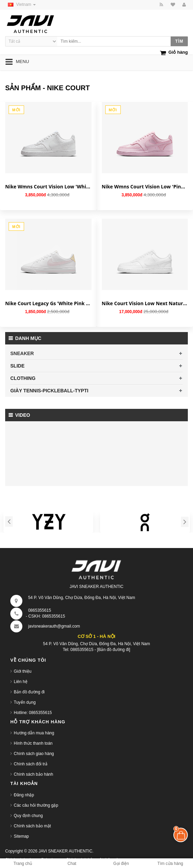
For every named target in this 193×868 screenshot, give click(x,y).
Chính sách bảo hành (33, 774)
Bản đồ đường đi (29, 692)
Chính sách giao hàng (34, 754)
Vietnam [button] (20, 4)
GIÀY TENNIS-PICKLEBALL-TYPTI (49, 391)
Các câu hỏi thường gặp (36, 805)
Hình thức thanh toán (33, 743)
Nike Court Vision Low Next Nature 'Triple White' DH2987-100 (145, 303)
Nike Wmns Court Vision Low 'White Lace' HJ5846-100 (48, 187)
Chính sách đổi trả (31, 764)
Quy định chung (28, 816)
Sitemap (21, 836)
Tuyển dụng (25, 702)
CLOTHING (23, 378)
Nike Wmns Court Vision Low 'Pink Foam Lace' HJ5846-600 (145, 187)
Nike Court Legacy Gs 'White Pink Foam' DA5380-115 (48, 303)
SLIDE (17, 366)
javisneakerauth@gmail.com (54, 626)
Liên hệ (21, 682)
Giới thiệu (23, 671)
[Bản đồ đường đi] (114, 650)
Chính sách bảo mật (32, 826)
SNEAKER (22, 353)
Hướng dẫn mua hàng (34, 733)
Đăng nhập (24, 795)
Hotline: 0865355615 (33, 713)
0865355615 (40, 610)
